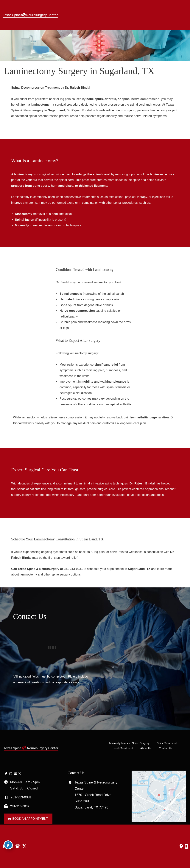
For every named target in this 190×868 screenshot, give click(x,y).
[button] (28, 819)
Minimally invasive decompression (40, 225)
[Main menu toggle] (183, 15)
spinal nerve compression (141, 99)
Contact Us (166, 748)
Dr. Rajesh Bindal (79, 110)
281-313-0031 (73, 569)
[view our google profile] (15, 774)
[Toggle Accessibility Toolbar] (8, 845)
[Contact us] (181, 846)
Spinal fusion (25, 220)
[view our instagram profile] (11, 774)
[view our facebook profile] (6, 774)
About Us (146, 748)
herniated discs (62, 186)
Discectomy (24, 214)
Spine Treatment (167, 743)
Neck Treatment (123, 748)
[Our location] (186, 846)
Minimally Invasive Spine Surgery (129, 743)
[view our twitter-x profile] (20, 774)
